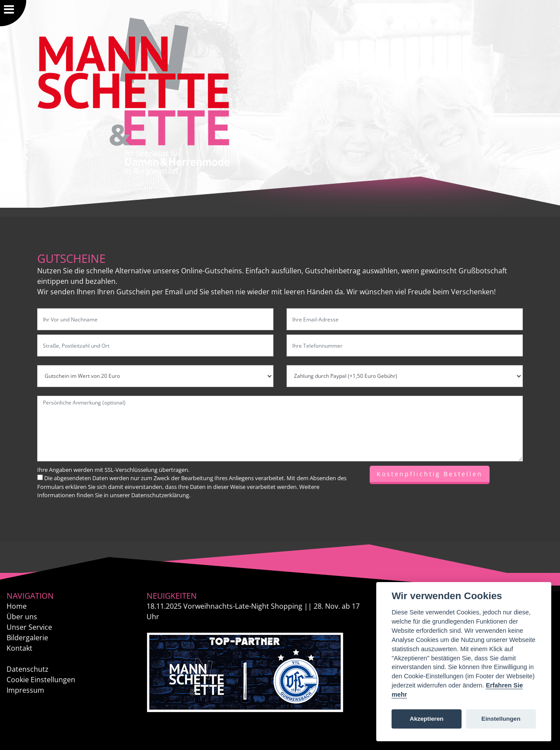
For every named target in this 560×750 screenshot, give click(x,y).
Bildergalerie (27, 638)
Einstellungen (501, 719)
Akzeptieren (427, 719)
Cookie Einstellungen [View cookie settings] (41, 680)
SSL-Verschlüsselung (131, 470)
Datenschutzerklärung (160, 495)
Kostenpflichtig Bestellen (430, 474)
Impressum (25, 690)
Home (17, 606)
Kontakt (19, 648)
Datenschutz (28, 669)
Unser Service (29, 627)
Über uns (22, 617)
